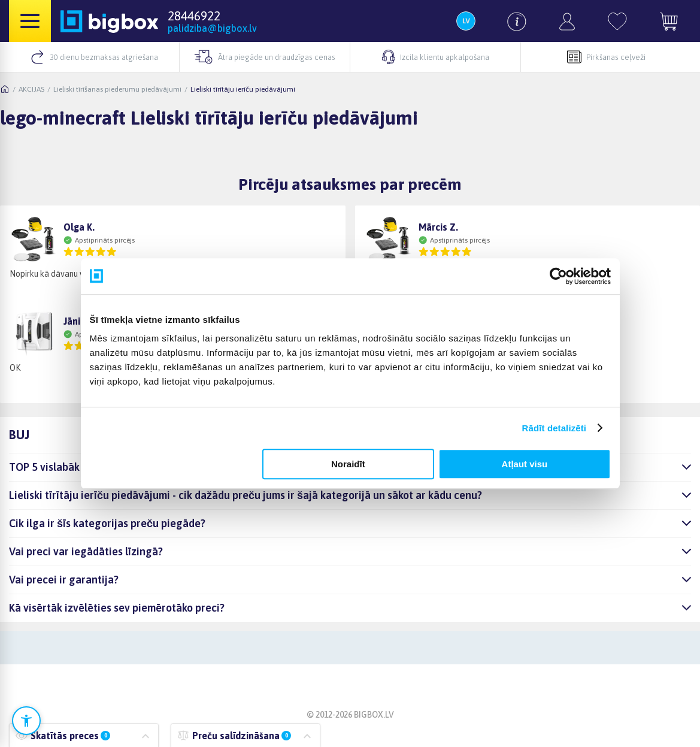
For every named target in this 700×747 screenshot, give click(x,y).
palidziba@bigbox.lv (212, 28)
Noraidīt (348, 464)
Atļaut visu (525, 464)
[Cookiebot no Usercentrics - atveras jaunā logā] (558, 276)
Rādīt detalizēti (554, 428)
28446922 (194, 16)
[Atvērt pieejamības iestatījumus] (26, 721)
